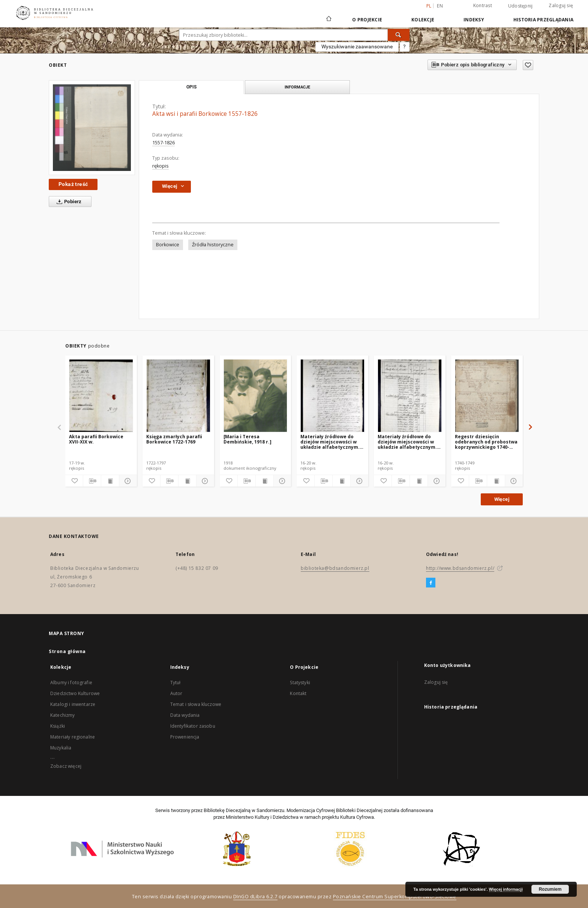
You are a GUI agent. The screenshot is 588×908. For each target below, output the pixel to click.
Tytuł (175, 682)
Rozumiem (550, 889)
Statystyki (300, 682)
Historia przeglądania (543, 20)
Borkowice (168, 245)
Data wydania (185, 715)
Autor (176, 693)
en (440, 6)
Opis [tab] (191, 87)
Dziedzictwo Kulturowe (75, 693)
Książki (58, 726)
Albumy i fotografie (71, 682)
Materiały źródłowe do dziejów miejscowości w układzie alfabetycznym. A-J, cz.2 (330, 442)
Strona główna (67, 651)
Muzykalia (61, 748)
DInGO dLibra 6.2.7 (255, 897)
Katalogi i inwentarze (73, 704)
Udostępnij (520, 6)
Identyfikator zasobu (193, 726)
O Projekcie (367, 20)
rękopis (160, 166)
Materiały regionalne (73, 737)
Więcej (502, 499)
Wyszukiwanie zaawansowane (357, 46)
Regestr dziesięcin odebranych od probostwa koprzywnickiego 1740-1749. (486, 442)
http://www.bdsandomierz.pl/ (460, 568)
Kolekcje (423, 20)
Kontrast (483, 5)
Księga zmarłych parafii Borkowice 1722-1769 (174, 439)
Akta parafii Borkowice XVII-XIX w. (96, 439)
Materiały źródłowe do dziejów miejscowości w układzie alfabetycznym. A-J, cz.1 (407, 442)
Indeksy (474, 20)
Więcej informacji (506, 889)
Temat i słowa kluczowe (196, 704)
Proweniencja (185, 737)
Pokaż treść (73, 184)
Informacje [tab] (297, 87)
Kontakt (298, 693)
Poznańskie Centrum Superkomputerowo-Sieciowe (395, 897)
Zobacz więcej (66, 766)
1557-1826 (163, 143)
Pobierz (68, 202)
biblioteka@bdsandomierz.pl (335, 568)
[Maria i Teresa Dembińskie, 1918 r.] (247, 439)
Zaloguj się (561, 5)
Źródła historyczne (213, 245)
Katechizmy (63, 715)
